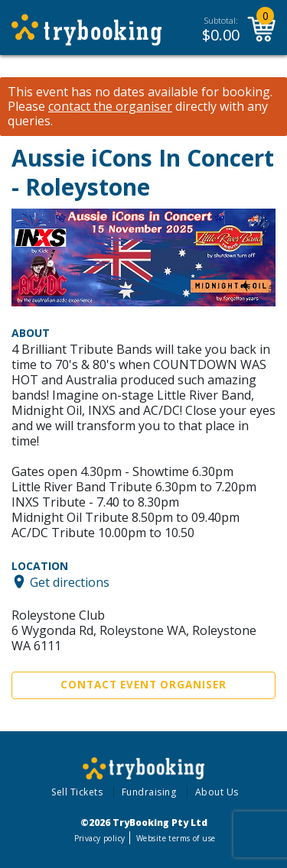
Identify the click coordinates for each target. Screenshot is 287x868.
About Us (217, 792)
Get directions (70, 581)
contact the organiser (110, 107)
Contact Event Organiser (143, 685)
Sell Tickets (77, 792)
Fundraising (149, 792)
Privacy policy (100, 838)
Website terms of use (176, 838)
